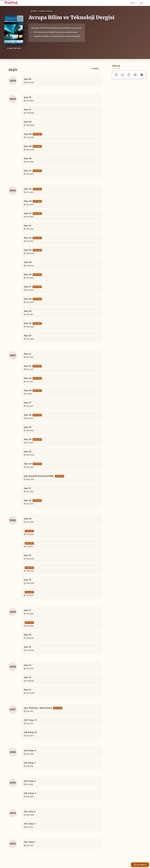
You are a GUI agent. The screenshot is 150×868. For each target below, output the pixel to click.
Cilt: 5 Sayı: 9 (30, 751)
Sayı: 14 (27, 665)
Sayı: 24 (33, 464)
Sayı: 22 (33, 501)
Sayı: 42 (33, 238)
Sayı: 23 (28, 452)
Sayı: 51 (27, 110)
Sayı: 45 (33, 201)
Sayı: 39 (33, 275)
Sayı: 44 (33, 189)
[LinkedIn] (135, 75)
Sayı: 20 (28, 519)
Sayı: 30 (33, 378)
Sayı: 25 (28, 427)
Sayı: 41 (27, 226)
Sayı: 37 (33, 287)
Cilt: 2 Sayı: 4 (30, 793)
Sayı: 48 (33, 146)
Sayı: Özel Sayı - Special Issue (43, 708)
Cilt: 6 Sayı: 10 (30, 732)
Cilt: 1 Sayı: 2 (30, 824)
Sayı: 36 (33, 299)
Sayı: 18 (27, 580)
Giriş (142, 3)
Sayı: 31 (27, 354)
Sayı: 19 (27, 555)
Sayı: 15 (27, 647)
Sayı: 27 (28, 403)
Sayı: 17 (27, 610)
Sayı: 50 (28, 122)
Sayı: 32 (33, 366)
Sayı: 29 (33, 391)
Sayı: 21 (27, 488)
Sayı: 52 (28, 97)
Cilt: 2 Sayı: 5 (30, 781)
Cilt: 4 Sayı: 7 (30, 763)
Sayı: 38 (28, 262)
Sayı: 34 (33, 323)
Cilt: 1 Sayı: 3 (30, 812)
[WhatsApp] (123, 75)
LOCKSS (95, 69)
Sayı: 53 (28, 79)
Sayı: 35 (28, 311)
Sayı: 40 (33, 250)
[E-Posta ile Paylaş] (142, 75)
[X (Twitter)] (129, 75)
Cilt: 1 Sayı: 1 (30, 842)
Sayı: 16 (27, 635)
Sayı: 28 (33, 415)
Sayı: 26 (33, 439)
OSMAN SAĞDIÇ (46, 11)
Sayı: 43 (33, 214)
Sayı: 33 (28, 336)
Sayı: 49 (33, 134)
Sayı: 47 (33, 171)
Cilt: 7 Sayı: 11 (30, 720)
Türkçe (133, 3)
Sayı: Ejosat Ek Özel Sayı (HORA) (44, 476)
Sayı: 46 (28, 158)
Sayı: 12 (27, 690)
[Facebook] (116, 75)
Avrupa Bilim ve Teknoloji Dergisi (72, 17)
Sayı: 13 (27, 677)
